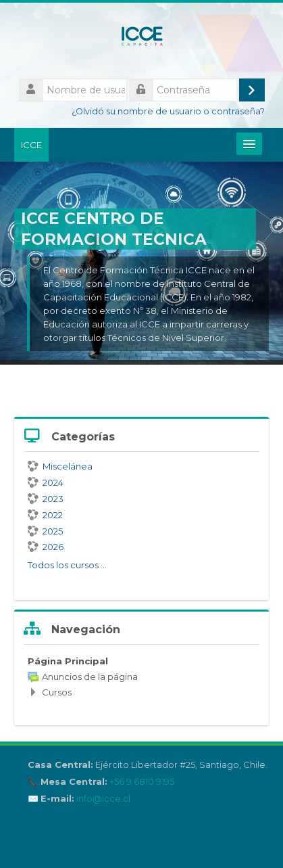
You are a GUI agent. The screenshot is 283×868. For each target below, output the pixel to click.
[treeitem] (141, 677)
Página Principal (68, 661)
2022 (45, 515)
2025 (45, 531)
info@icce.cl (103, 799)
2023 (46, 499)
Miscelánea (60, 466)
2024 (46, 482)
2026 (46, 547)
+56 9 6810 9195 (142, 782)
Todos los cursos (63, 565)
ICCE (31, 145)
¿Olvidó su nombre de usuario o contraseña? (168, 111)
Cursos (57, 692)
